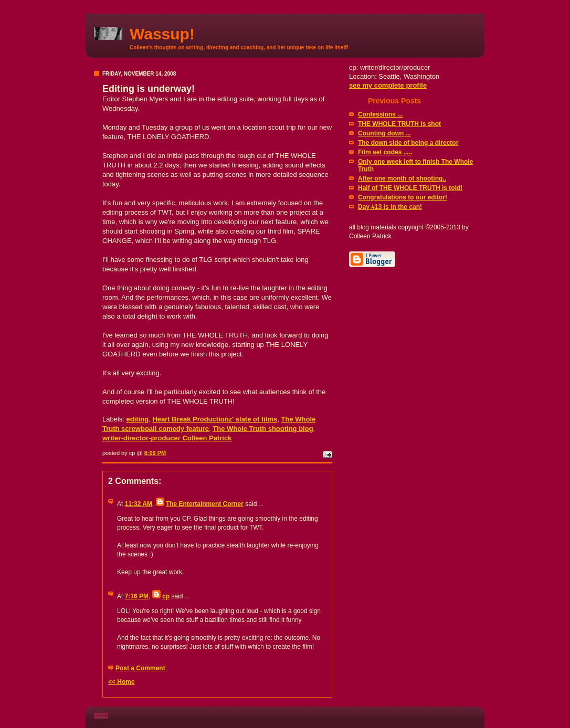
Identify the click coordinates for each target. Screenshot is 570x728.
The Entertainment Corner (205, 504)
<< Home (122, 682)
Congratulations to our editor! (403, 197)
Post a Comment (140, 668)
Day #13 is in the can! (390, 207)
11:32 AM (139, 504)
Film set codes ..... (385, 152)
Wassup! (162, 34)
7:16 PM (137, 596)
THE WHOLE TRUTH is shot (399, 124)
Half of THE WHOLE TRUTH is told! (410, 188)
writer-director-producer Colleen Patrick (167, 438)
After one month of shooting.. (402, 178)
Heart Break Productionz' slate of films (215, 419)
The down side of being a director (408, 143)
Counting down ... (384, 133)
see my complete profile (388, 85)
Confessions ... (380, 114)
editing (138, 419)
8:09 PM (155, 453)
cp (166, 596)
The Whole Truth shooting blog (263, 429)
